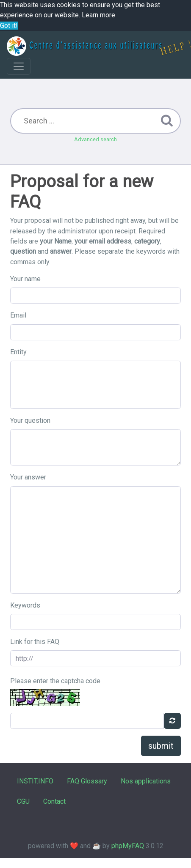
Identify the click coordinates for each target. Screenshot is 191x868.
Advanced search (95, 139)
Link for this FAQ (35, 642)
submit (161, 746)
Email (18, 315)
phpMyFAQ (128, 846)
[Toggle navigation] (19, 66)
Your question (30, 420)
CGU (23, 801)
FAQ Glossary (87, 781)
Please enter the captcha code (55, 681)
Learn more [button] (98, 15)
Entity (18, 352)
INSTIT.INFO (35, 781)
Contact (54, 801)
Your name (25, 279)
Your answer (28, 477)
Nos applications (146, 781)
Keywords (25, 605)
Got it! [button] (9, 26)
